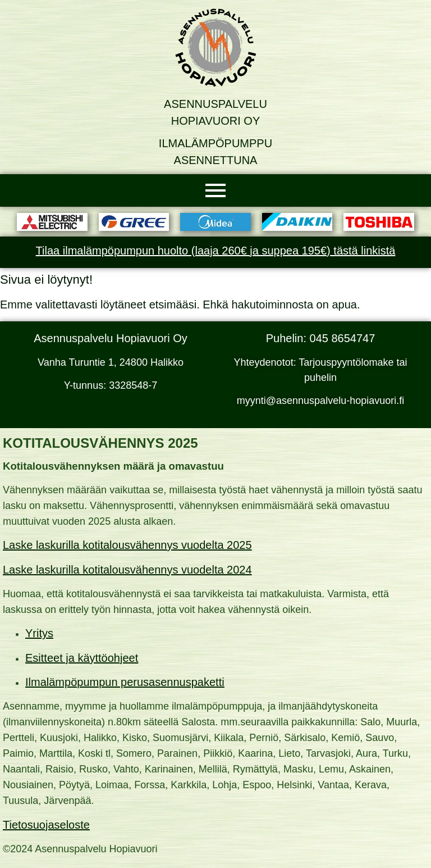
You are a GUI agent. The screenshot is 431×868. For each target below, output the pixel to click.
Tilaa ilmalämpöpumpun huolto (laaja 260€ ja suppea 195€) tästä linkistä (216, 251)
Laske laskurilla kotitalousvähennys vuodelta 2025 (127, 545)
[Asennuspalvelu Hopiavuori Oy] (215, 48)
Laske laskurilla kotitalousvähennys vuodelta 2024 (127, 570)
